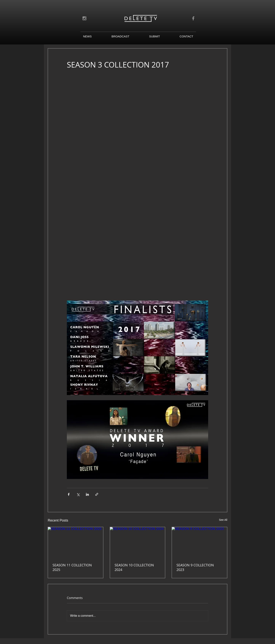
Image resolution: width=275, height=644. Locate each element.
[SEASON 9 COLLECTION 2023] (199, 543)
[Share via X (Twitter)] (78, 494)
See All (223, 520)
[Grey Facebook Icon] (193, 18)
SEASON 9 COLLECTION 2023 (195, 567)
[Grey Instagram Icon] (84, 18)
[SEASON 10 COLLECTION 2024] (138, 543)
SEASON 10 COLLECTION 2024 (134, 567)
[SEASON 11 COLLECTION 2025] (76, 543)
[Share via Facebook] (69, 494)
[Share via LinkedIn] (87, 494)
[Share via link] (97, 494)
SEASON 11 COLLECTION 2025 (72, 567)
